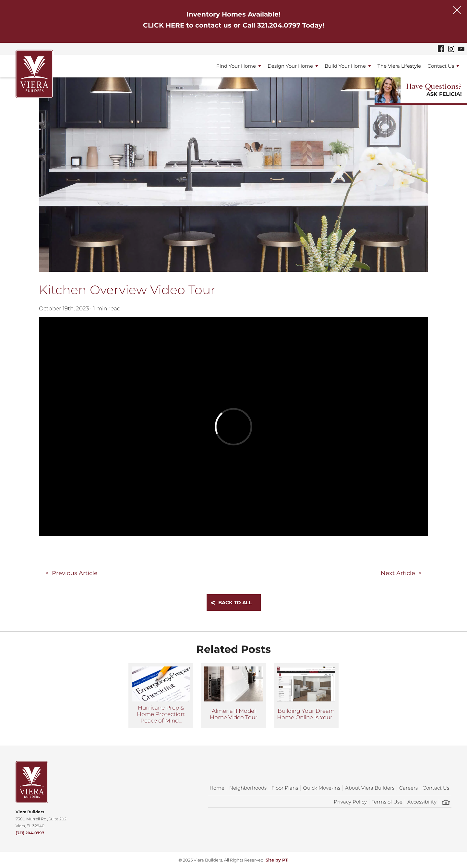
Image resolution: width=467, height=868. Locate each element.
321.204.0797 (279, 25)
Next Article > (401, 573)
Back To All (235, 602)
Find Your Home (236, 66)
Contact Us (441, 66)
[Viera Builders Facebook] (441, 49)
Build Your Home (345, 66)
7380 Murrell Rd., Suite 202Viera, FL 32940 (41, 819)
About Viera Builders (370, 788)
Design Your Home (290, 66)
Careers (408, 788)
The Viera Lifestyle (399, 66)
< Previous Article (72, 573)
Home (217, 788)
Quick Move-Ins (322, 788)
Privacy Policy (350, 802)
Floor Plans (285, 788)
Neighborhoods (248, 788)
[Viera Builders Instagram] (451, 49)
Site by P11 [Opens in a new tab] (277, 860)
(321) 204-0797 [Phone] (30, 833)
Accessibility (422, 802)
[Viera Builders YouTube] (461, 48)
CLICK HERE (164, 25)
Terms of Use (387, 802)
